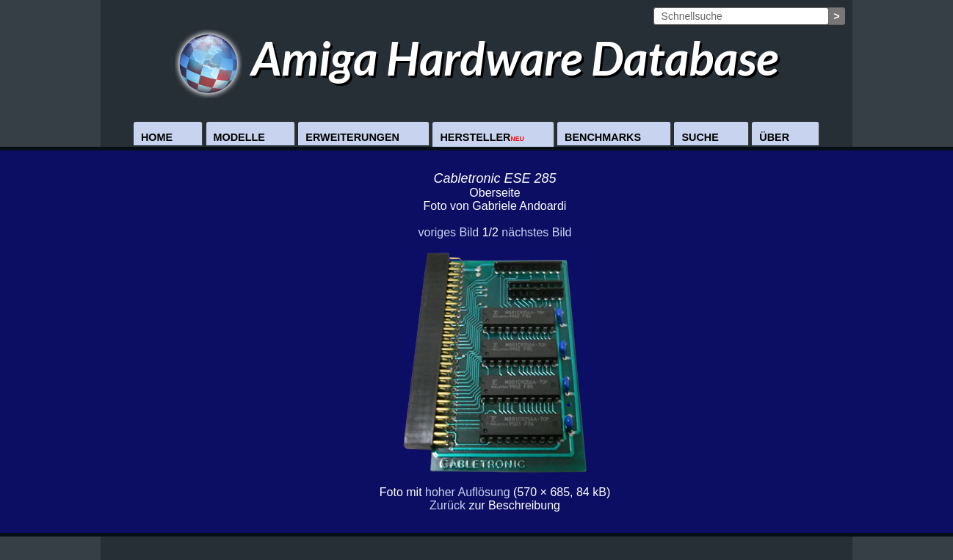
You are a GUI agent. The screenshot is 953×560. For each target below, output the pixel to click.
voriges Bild (448, 232)
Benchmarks (603, 137)
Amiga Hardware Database (477, 58)
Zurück (447, 505)
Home (157, 137)
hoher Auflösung (468, 492)
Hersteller (482, 137)
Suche (700, 137)
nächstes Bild (536, 232)
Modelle (239, 137)
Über (774, 137)
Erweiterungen (352, 137)
